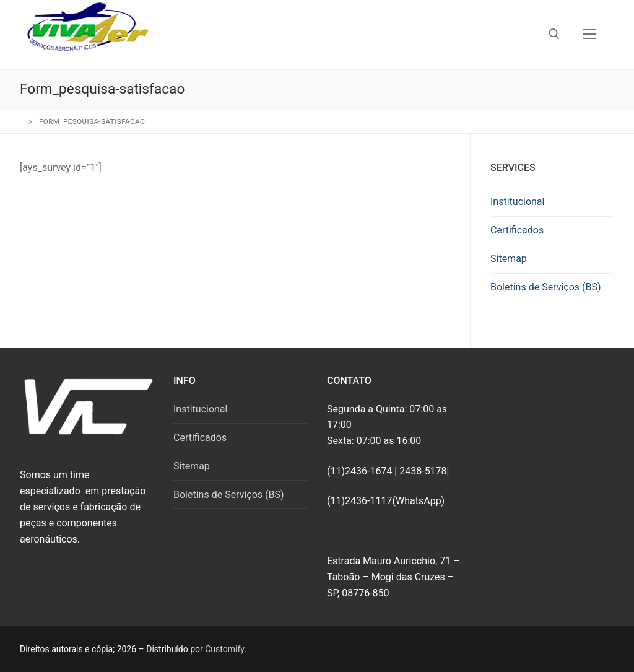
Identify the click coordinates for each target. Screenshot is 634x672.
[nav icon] (589, 35)
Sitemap (509, 259)
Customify (224, 649)
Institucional (517, 202)
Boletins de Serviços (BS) (546, 287)
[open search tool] (554, 34)
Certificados (517, 230)
